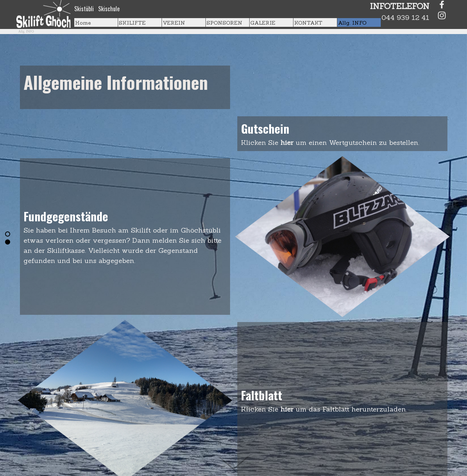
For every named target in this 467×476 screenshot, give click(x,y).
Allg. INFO (352, 23)
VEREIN (174, 23)
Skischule (109, 9)
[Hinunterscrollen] (234, 455)
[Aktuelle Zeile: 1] (8, 234)
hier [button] (288, 142)
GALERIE (263, 23)
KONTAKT (308, 23)
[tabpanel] (121, 9)
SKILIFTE (132, 23)
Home (83, 23)
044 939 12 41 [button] (405, 17)
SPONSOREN (224, 23)
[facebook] (442, 5)
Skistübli (84, 9)
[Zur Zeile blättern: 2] (8, 242)
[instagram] (442, 15)
